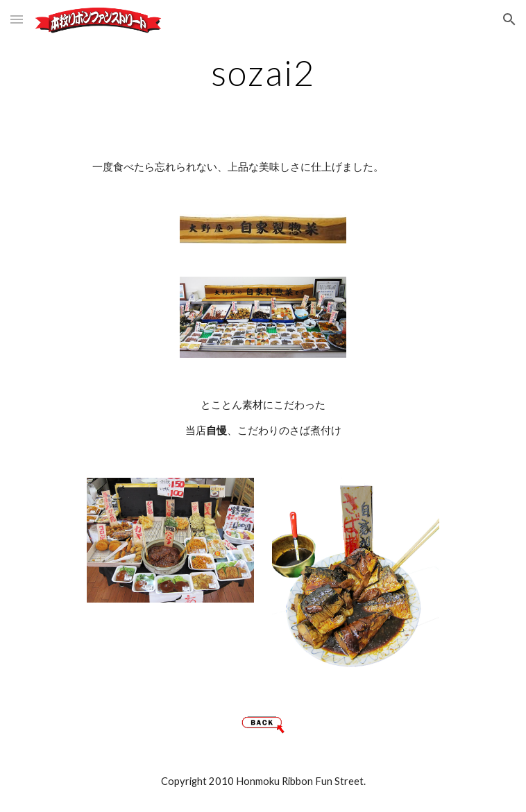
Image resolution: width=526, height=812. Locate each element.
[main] (263, 73)
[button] (17, 19)
